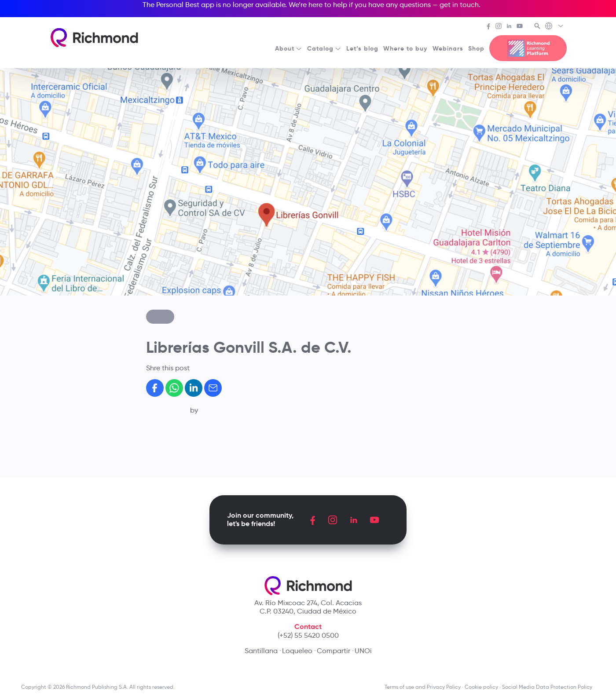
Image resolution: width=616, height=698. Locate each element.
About (289, 48)
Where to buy (405, 48)
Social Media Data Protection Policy (548, 687)
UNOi (363, 651)
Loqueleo (297, 651)
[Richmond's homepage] (94, 38)
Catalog (324, 48)
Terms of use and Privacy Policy (423, 687)
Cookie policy (481, 687)
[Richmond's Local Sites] (555, 27)
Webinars (448, 48)
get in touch (459, 5)
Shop (476, 48)
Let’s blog (362, 48)
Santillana (261, 651)
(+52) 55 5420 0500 (308, 635)
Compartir (334, 651)
